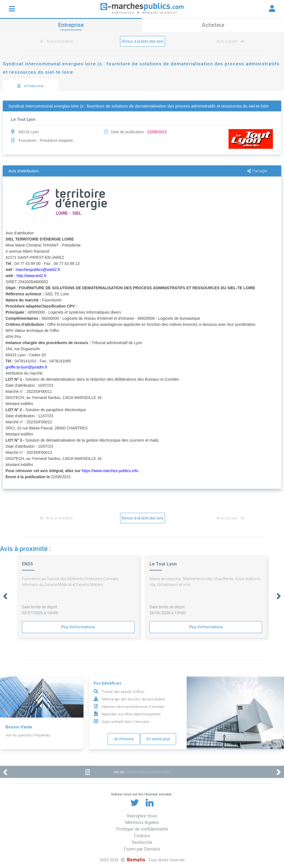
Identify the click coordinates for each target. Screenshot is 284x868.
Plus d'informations (78, 627)
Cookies (142, 836)
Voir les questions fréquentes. (28, 735)
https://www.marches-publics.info (110, 471)
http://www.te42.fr (32, 276)
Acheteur (213, 25)
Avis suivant (229, 41)
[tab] (31, 85)
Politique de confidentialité (142, 829)
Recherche (142, 842)
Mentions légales (142, 822)
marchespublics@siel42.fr (38, 270)
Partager (257, 171)
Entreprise (71, 25)
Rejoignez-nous (142, 816)
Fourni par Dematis (142, 849)
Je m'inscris (124, 739)
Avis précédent (57, 41)
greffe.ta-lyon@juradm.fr (26, 367)
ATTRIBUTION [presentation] (31, 86)
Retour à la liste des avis (143, 41)
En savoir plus (158, 739)
